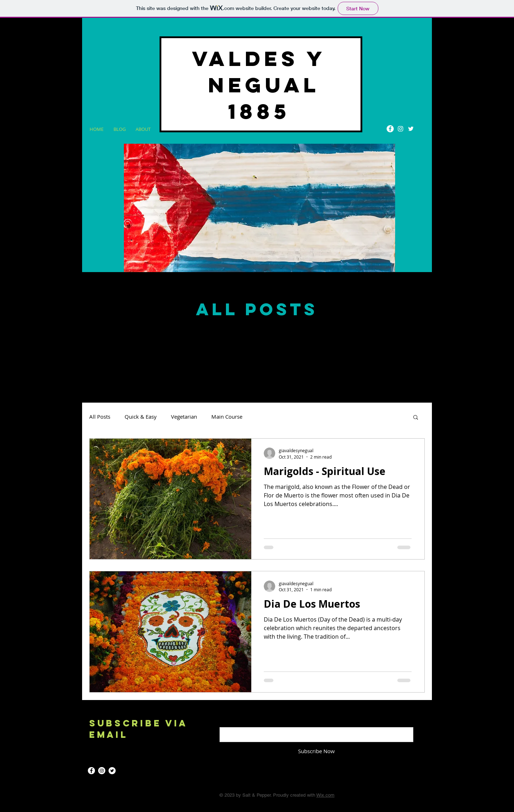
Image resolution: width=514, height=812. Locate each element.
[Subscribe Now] (316, 751)
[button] (416, 418)
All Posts (100, 417)
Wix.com (325, 795)
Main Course (227, 417)
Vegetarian (184, 417)
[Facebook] (390, 129)
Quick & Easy (141, 417)
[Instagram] (400, 129)
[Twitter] (411, 129)
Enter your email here (246, 721)
